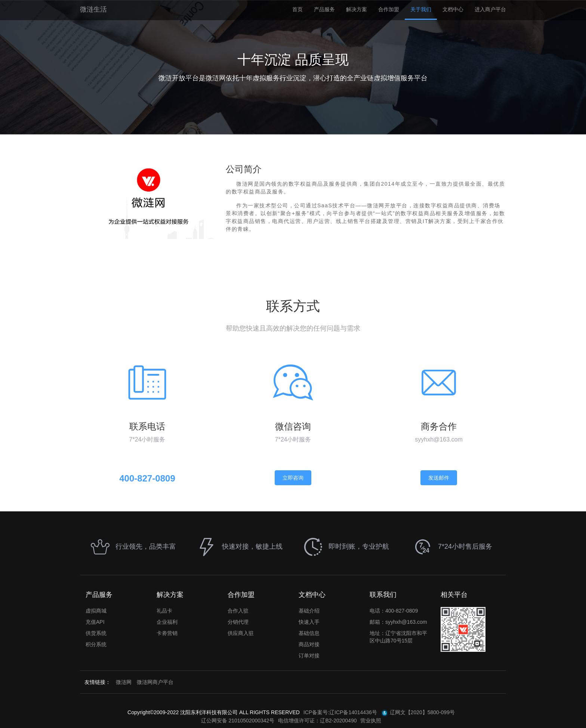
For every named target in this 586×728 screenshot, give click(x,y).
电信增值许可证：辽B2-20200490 (317, 721)
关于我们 (421, 9)
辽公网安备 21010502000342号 (238, 721)
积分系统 (96, 644)
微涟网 (124, 682)
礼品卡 (164, 611)
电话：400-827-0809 (394, 611)
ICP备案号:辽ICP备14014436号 (340, 712)
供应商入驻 (241, 633)
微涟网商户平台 (155, 682)
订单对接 (309, 656)
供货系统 (96, 633)
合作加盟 (389, 9)
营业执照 (371, 721)
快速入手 (309, 622)
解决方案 (357, 9)
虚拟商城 (96, 611)
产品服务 (324, 9)
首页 (297, 9)
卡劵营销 (167, 633)
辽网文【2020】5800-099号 (418, 713)
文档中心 (453, 9)
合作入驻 (238, 611)
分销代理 (238, 622)
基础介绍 (309, 611)
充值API (95, 622)
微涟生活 (93, 9)
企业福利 (167, 622)
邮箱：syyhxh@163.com (398, 622)
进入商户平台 (490, 9)
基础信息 (309, 633)
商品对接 (309, 644)
